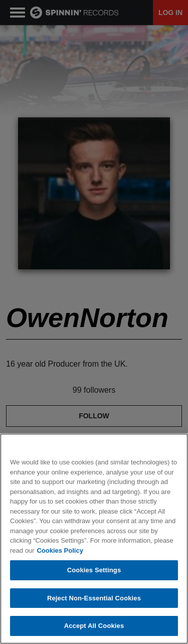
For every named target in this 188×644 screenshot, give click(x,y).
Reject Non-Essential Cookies (94, 598)
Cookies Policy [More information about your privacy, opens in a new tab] (60, 550)
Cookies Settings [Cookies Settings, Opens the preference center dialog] (94, 570)
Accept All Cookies (94, 626)
